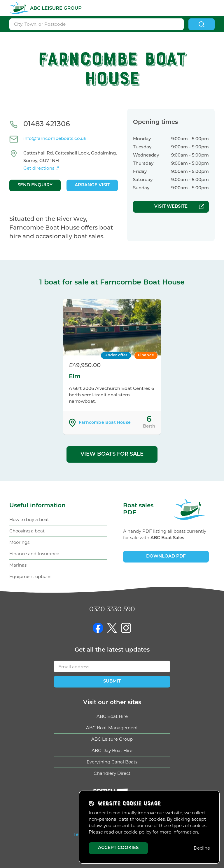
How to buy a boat (29, 519)
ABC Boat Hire (112, 716)
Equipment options (30, 576)
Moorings (19, 542)
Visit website (171, 207)
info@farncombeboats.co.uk (55, 139)
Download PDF (166, 557)
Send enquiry (35, 185)
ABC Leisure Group (112, 739)
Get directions (39, 169)
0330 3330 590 (112, 609)
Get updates (112, 650)
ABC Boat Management (112, 728)
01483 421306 (47, 124)
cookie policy (138, 832)
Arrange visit (92, 185)
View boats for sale (112, 454)
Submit (112, 682)
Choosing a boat (27, 531)
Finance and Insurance (34, 554)
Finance (146, 355)
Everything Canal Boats (112, 762)
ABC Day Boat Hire (112, 750)
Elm (75, 377)
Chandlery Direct (112, 773)
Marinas (18, 565)
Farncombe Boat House (105, 423)
